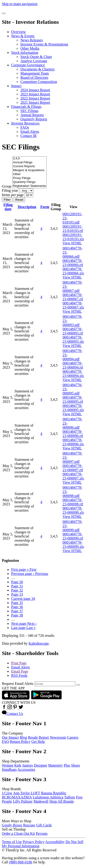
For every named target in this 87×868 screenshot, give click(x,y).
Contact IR (29, 136)
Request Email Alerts (18, 684)
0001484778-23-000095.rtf (73, 399)
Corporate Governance (28, 65)
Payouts (42, 833)
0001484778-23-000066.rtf (73, 263)
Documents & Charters (38, 69)
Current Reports (29, 166)
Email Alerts (30, 132)
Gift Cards (44, 825)
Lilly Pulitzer (23, 801)
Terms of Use (12, 842)
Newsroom (58, 737)
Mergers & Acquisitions (29, 170)
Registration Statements (29, 186)
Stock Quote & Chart (36, 57)
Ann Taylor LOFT (27, 793)
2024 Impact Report (35, 90)
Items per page (13, 195)
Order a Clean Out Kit (18, 833)
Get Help (38, 742)
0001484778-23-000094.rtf (73, 365)
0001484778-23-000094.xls (73, 374)
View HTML (72, 243)
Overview (18, 32)
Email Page (20, 671)
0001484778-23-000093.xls (73, 339)
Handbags (9, 769)
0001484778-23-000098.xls (73, 510)
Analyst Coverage (34, 61)
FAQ (5, 742)
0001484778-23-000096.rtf (73, 434)
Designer (41, 765)
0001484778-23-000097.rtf (73, 468)
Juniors (28, 765)
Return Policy (20, 742)
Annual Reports (32, 115)
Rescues (29, 825)
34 (23, 599)
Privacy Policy (34, 842)
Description (27, 207)
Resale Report (38, 737)
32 (17, 590)
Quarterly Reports (34, 119)
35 (17, 603)
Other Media (30, 48)
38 (17, 615)
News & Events (23, 36)
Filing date (8, 207)
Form (45, 207)
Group (7, 186)
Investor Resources (25, 123)
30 (17, 582)
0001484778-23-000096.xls (73, 442)
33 (17, 594)
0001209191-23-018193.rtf (73, 229)
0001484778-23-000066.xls (73, 271)
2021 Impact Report (35, 102)
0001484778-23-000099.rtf (73, 536)
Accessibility (55, 842)
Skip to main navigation (20, 4)
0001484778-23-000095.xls (73, 408)
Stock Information (25, 53)
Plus (67, 765)
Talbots (70, 797)
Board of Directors (34, 77)
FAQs (25, 127)
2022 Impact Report (35, 98)
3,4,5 (29, 159)
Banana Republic (54, 793)
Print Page (19, 663)
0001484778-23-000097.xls (73, 476)
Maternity (56, 765)
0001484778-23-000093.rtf (73, 331)
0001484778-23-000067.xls (73, 305)
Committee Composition (39, 82)
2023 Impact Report (35, 94)
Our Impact (10, 737)
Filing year (10, 190)
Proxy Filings (29, 178)
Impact (16, 86)
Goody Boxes (12, 825)
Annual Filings (29, 162)
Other (29, 174)
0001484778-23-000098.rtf (73, 502)
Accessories (26, 769)
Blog (23, 737)
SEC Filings (29, 111)
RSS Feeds (19, 675)
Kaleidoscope (39, 643)
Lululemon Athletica (48, 797)
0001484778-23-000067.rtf (73, 297)
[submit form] (78, 685)
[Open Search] (4, 13)
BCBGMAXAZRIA (17, 797)
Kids (18, 765)
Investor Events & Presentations (44, 44)
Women (8, 765)
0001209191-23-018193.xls (73, 237)
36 (17, 607)
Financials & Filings (26, 107)
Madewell (41, 801)
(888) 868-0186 (21, 862)
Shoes (75, 765)
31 (17, 586)
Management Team (35, 73)
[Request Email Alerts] (55, 684)
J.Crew (7, 793)
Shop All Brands (61, 801)
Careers (73, 737)
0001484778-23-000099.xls (73, 545)
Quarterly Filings (29, 182)
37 (17, 611)
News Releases (32, 40)
